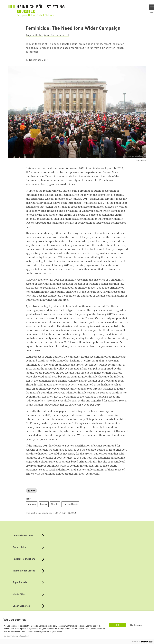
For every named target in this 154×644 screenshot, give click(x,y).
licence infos (141, 161)
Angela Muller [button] (34, 35)
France (44, 504)
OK (118, 625)
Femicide (32, 504)
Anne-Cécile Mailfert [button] (56, 35)
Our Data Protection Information (15, 636)
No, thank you (136, 625)
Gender (55, 504)
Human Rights (70, 504)
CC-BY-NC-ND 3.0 (64, 513)
